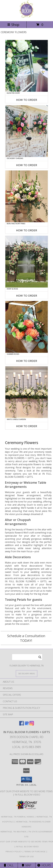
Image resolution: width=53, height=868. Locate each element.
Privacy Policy (14, 852)
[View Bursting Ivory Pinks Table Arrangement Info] (27, 196)
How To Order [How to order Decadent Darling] (27, 165)
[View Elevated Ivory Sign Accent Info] (27, 66)
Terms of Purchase (35, 852)
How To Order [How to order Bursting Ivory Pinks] (27, 230)
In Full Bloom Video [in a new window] (27, 795)
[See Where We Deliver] (27, 673)
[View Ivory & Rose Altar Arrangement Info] (27, 262)
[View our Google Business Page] (27, 725)
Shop (13, 25)
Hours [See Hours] (44, 865)
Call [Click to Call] (9, 865)
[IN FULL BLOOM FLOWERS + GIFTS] (27, 17)
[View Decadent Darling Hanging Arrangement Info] (27, 131)
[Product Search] (27, 657)
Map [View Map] (27, 865)
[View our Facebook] (21, 725)
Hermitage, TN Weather (13, 832)
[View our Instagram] (32, 725)
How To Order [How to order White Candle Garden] (27, 426)
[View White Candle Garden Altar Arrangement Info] (27, 392)
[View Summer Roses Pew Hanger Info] (27, 327)
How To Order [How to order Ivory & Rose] (27, 296)
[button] (26, 780)
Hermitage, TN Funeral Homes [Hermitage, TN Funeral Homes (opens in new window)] (18, 817)
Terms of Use (27, 856)
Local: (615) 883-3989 (27, 747)
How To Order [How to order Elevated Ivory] (27, 100)
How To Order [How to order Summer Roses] (27, 361)
